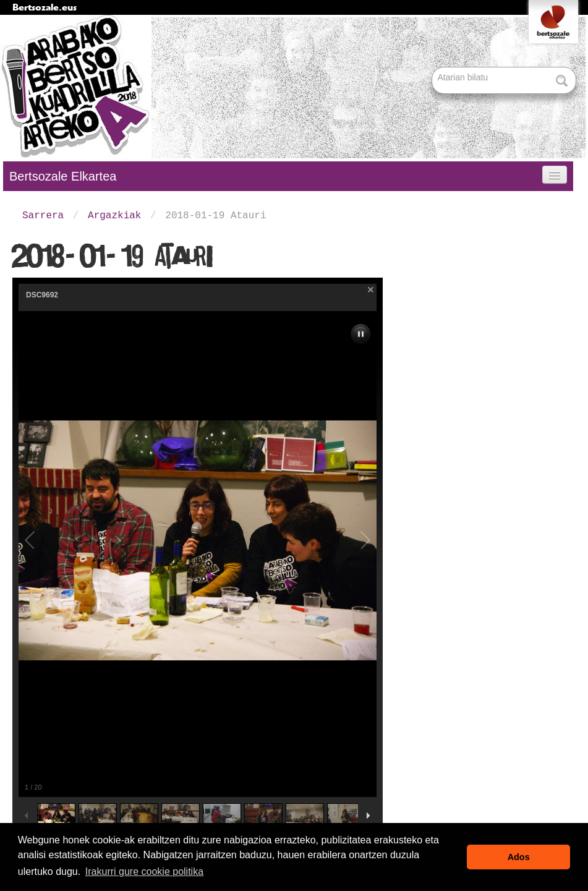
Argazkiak (114, 216)
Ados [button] (519, 857)
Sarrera (43, 216)
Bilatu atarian (433, 68)
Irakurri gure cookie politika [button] (144, 872)
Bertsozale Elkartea (63, 176)
